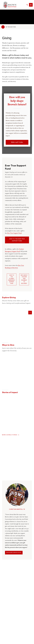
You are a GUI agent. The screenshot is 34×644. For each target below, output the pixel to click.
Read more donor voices (14, 552)
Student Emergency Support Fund (14, 250)
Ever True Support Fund (14, 233)
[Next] (30, 313)
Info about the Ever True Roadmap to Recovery (24, 279)
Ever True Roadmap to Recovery (14, 267)
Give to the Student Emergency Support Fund (12, 279)
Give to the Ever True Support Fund (17, 240)
